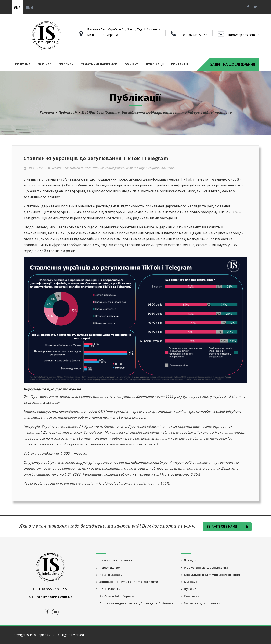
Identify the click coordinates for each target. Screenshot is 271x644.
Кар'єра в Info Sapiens (116, 596)
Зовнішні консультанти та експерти (127, 582)
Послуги (66, 64)
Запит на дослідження (233, 64)
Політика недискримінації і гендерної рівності (129, 606)
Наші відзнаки (110, 575)
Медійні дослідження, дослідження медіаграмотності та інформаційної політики (112, 168)
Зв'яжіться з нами (228, 527)
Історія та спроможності (118, 560)
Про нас (45, 64)
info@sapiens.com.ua (244, 35)
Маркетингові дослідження (205, 567)
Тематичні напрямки (99, 64)
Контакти (180, 64)
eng (30, 8)
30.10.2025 (34, 168)
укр (17, 8)
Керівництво (108, 567)
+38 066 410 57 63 (194, 35)
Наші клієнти (109, 589)
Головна (23, 64)
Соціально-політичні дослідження (211, 575)
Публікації (155, 64)
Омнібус (132, 64)
